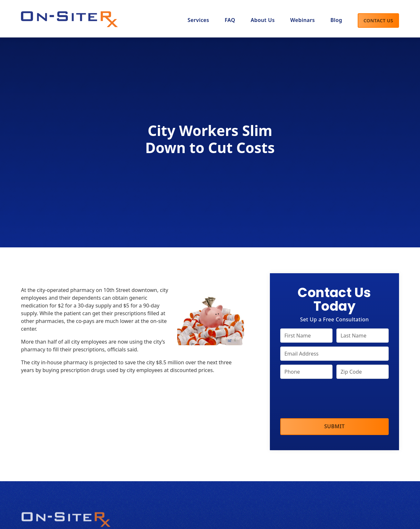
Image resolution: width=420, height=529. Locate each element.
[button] (263, 21)
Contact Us (378, 21)
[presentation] (329, 399)
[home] (69, 17)
